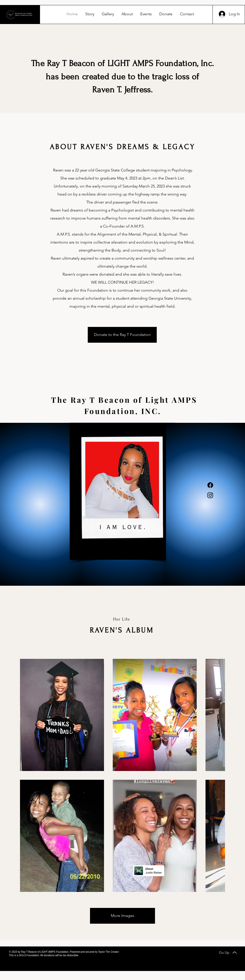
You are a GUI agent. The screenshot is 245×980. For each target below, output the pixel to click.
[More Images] (122, 916)
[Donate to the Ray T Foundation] (122, 335)
